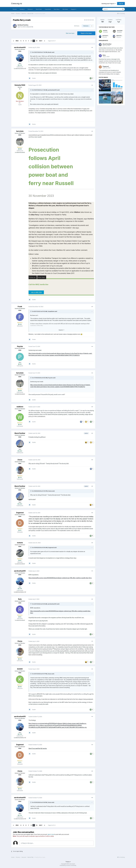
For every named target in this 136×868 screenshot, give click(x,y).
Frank (20, 307)
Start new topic (70, 33)
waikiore (20, 407)
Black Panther (24, 25)
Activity (22, 9)
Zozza (20, 460)
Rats (20, 599)
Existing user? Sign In (109, 4)
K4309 (20, 669)
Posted (34, 47)
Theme (68, 862)
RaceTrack (39, 9)
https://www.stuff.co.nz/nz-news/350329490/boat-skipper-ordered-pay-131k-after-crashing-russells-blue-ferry (60, 578)
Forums (15, 9)
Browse (30, 9)
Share (77, 26)
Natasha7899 (20, 85)
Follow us (32, 277)
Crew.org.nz (17, 3)
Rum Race (57, 9)
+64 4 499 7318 (36, 292)
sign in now (51, 834)
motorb (20, 543)
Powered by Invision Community (68, 865)
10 (37, 41)
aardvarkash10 (20, 47)
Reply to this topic (86, 33)
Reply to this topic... (27, 843)
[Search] (112, 9)
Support (74, 9)
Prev (17, 41)
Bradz (50, 52)
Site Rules (65, 9)
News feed (41, 277)
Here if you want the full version (38, 748)
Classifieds (48, 9)
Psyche (20, 346)
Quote (34, 78)
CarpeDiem (51, 311)
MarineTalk (30, 27)
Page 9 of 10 (52, 41)
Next (41, 41)
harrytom (20, 131)
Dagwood (20, 513)
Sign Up (121, 3)
